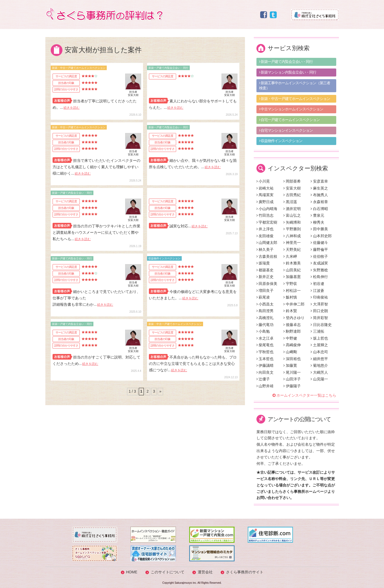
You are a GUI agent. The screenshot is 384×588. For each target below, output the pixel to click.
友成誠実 (319, 263)
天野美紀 (292, 249)
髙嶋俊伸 (292, 345)
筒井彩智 (319, 318)
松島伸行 (319, 277)
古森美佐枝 (267, 256)
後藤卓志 (292, 325)
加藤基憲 (292, 277)
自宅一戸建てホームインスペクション (290, 120)
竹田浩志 (265, 215)
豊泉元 (317, 215)
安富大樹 (292, 188)
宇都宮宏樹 (267, 222)
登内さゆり (294, 318)
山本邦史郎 (321, 236)
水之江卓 (265, 338)
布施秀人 (319, 195)
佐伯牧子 (319, 256)
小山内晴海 (267, 209)
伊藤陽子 (292, 386)
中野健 (290, 338)
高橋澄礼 (265, 318)
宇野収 (290, 284)
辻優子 (263, 379)
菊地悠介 (319, 365)
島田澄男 (265, 311)
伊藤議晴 (265, 365)
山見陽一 (319, 379)
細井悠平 (319, 359)
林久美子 (265, 249)
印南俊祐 (319, 297)
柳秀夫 (317, 222)
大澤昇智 (319, 304)
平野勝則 (292, 229)
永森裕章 (319, 202)
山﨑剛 (290, 352)
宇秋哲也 (265, 352)
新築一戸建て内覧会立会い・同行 (286, 62)
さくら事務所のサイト (245, 572)
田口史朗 (319, 311)
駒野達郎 (292, 331)
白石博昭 (319, 209)
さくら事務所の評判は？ (104, 14)
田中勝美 (319, 229)
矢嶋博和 (292, 222)
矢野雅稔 (319, 270)
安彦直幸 (319, 181)
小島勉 (263, 331)
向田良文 (265, 372)
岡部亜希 (292, 181)
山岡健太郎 (267, 243)
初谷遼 (317, 284)
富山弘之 (292, 215)
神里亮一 (292, 243)
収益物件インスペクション (281, 141)
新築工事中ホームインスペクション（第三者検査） (295, 86)
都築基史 (265, 270)
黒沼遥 (290, 202)
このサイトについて (168, 572)
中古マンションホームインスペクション (291, 109)
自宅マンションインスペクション (286, 130)
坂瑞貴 (263, 263)
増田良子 (265, 291)
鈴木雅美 (292, 263)
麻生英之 (319, 188)
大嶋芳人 (319, 372)
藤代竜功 (265, 325)
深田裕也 (292, 359)
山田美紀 (292, 270)
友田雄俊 (265, 236)
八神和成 (292, 236)
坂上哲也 (319, 338)
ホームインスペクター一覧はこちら (306, 395)
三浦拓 (317, 331)
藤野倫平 (319, 249)
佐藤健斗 (319, 243)
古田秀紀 (292, 195)
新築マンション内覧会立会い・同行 (288, 72)
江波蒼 (317, 291)
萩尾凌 (263, 297)
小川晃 (263, 181)
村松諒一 (292, 291)
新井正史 (265, 277)
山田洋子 (292, 379)
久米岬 (290, 256)
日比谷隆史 (321, 325)
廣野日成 (265, 202)
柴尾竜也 (265, 345)
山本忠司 (319, 352)
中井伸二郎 (294, 304)
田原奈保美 (267, 284)
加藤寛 (290, 365)
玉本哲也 (265, 359)
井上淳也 (265, 229)
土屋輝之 (319, 345)
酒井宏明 (292, 209)
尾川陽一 (292, 372)
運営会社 (205, 572)
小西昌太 (265, 304)
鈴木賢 (290, 311)
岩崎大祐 (265, 188)
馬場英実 (265, 195)
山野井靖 (265, 386)
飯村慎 (290, 297)
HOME (132, 572)
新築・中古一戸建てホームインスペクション (295, 99)
